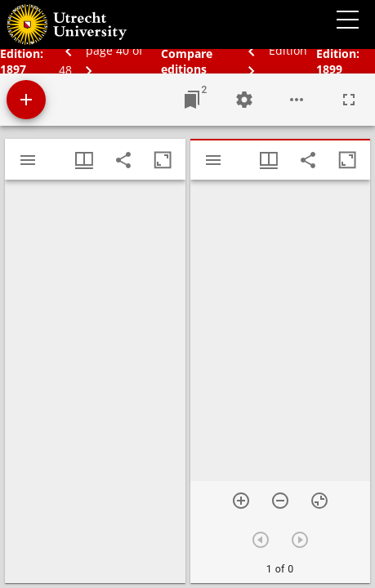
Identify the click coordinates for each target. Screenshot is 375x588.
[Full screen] (349, 100)
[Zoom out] (280, 501)
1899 (329, 69)
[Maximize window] (163, 160)
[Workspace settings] (244, 100)
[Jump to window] (192, 100)
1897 (13, 69)
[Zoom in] (241, 501)
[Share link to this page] (123, 160)
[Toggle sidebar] (28, 160)
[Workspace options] (297, 100)
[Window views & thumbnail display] (84, 160)
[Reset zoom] (319, 501)
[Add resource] (26, 100)
